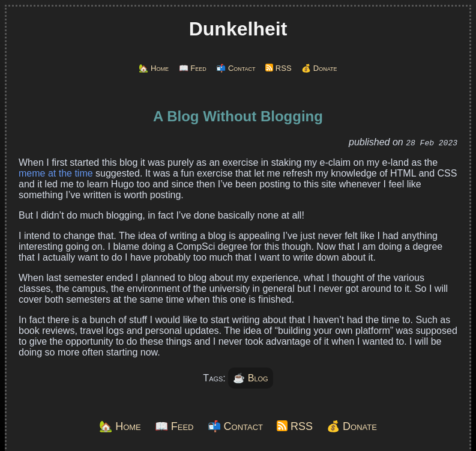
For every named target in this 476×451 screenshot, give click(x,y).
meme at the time (56, 173)
